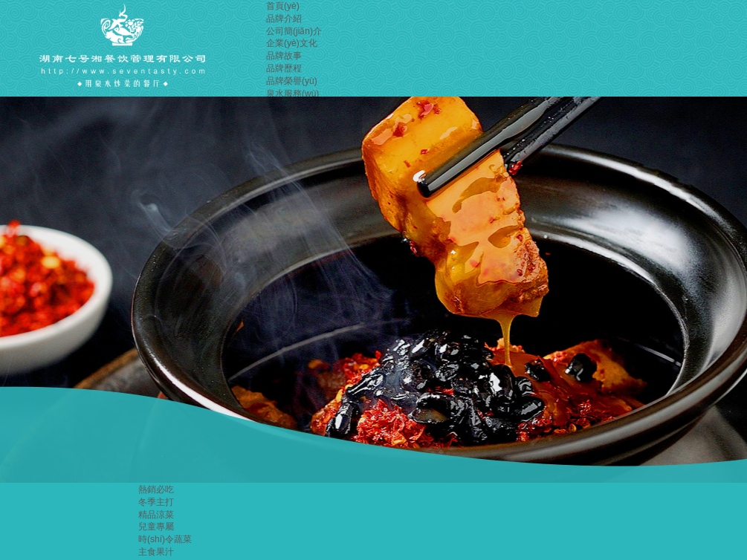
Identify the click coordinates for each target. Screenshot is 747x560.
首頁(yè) (283, 6)
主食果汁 (156, 552)
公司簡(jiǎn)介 (294, 31)
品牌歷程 (284, 68)
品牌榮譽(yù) (292, 81)
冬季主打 (156, 502)
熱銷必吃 (156, 489)
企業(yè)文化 (292, 43)
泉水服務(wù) (292, 94)
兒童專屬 (156, 527)
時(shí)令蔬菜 (165, 539)
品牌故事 (284, 56)
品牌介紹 (284, 19)
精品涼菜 (156, 515)
